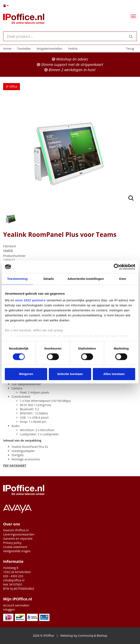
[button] (70, 6)
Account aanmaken (16, 605)
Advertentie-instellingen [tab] (86, 279)
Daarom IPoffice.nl (16, 530)
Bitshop (102, 636)
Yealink (8, 250)
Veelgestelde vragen (17, 551)
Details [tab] (49, 279)
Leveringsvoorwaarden (19, 534)
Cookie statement (15, 547)
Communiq (86, 636)
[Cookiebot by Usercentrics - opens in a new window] (117, 267)
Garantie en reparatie (18, 539)
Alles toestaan (114, 374)
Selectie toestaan (70, 374)
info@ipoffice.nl (14, 580)
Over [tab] (123, 279)
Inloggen (9, 609)
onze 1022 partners (30, 300)
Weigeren (26, 374)
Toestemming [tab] (17, 279)
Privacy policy (12, 543)
